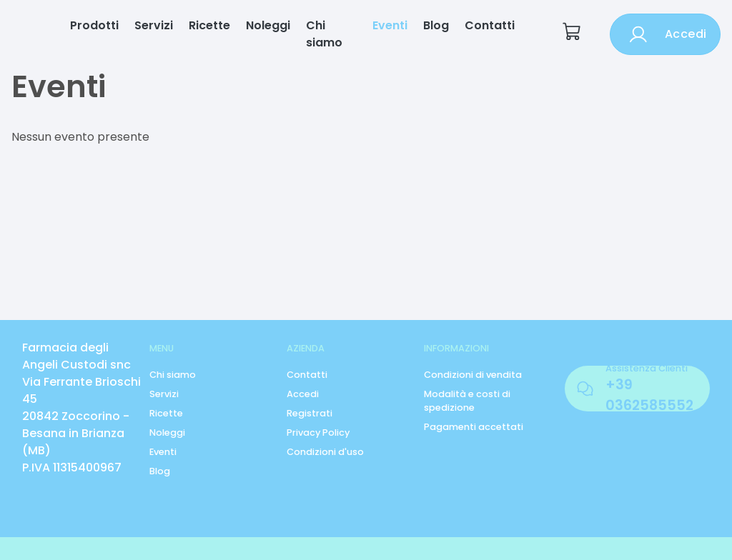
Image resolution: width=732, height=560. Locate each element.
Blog (436, 25)
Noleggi (268, 25)
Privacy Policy (318, 432)
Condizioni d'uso (325, 452)
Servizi (154, 25)
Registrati (310, 413)
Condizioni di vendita (473, 375)
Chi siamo (324, 34)
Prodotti (94, 25)
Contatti (490, 25)
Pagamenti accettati (474, 427)
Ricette (209, 25)
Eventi (390, 25)
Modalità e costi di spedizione (467, 401)
